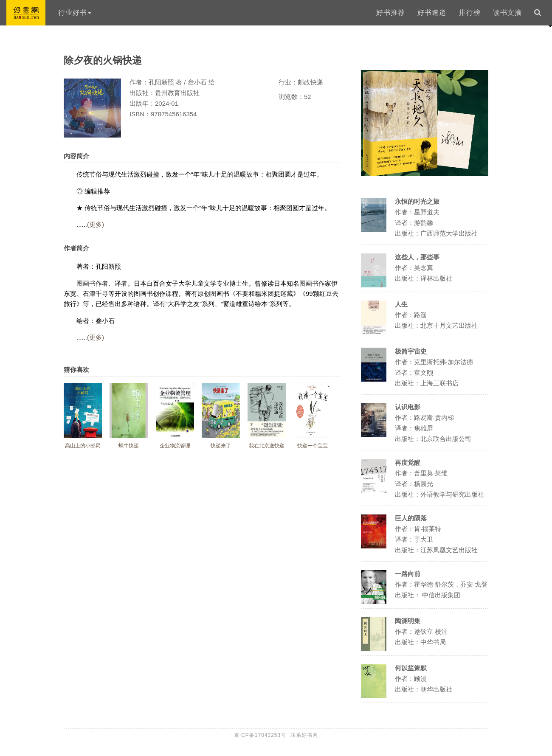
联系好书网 (304, 735)
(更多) (96, 224)
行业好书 (75, 13)
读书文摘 (507, 13)
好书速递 (432, 13)
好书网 (26, 13)
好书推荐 (391, 13)
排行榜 (470, 13)
